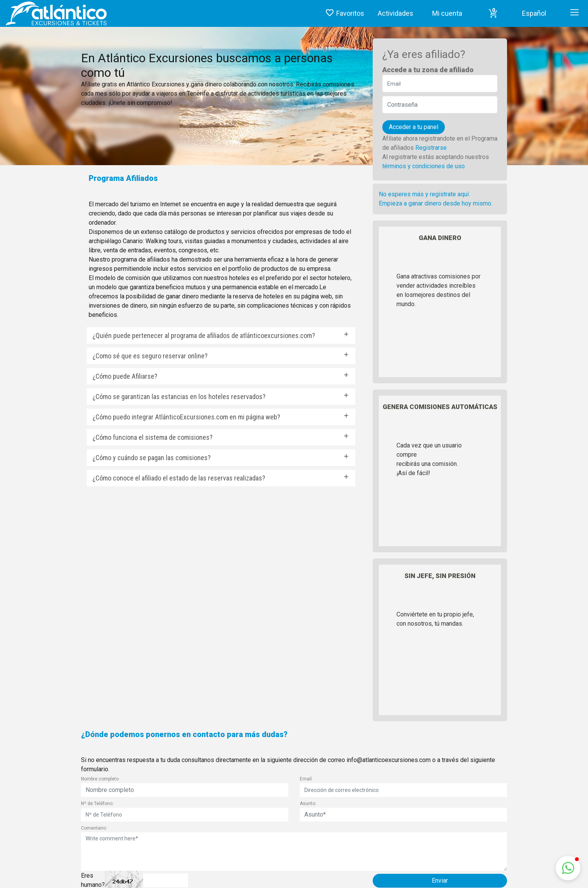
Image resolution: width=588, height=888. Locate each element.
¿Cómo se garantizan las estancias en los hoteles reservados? (179, 397)
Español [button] (534, 13)
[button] (493, 13)
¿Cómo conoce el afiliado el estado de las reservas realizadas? (179, 478)
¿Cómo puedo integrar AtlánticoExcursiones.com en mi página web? (186, 417)
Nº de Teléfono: (97, 804)
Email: (306, 779)
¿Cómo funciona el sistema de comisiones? (153, 437)
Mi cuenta (447, 13)
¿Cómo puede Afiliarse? (125, 376)
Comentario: (94, 828)
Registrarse (431, 148)
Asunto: (308, 804)
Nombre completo (100, 779)
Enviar (440, 881)
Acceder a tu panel (414, 127)
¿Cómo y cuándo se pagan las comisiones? (152, 458)
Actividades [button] (396, 13)
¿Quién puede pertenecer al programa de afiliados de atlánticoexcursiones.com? (204, 335)
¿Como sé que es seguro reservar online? (150, 356)
